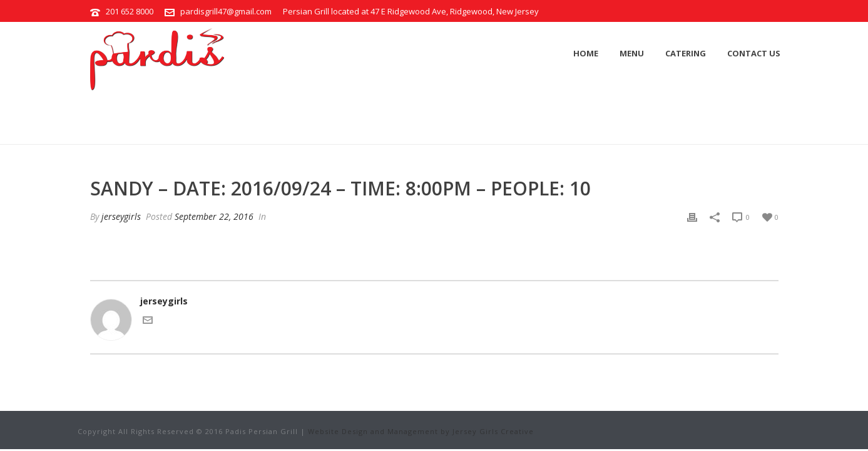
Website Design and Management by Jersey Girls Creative (421, 431)
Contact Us (754, 53)
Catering (686, 53)
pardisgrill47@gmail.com (226, 11)
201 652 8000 (130, 11)
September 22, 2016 (214, 216)
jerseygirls (121, 216)
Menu (632, 53)
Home (586, 53)
